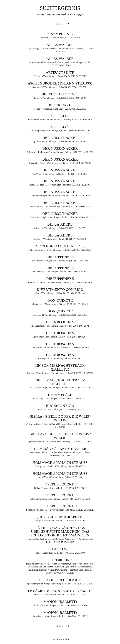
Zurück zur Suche (60, 640)
